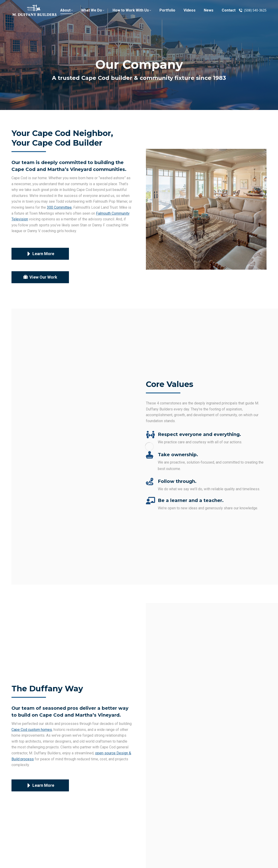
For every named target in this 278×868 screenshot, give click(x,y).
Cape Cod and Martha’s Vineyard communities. (69, 169)
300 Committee (59, 207)
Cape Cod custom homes (32, 730)
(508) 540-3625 (252, 19)
